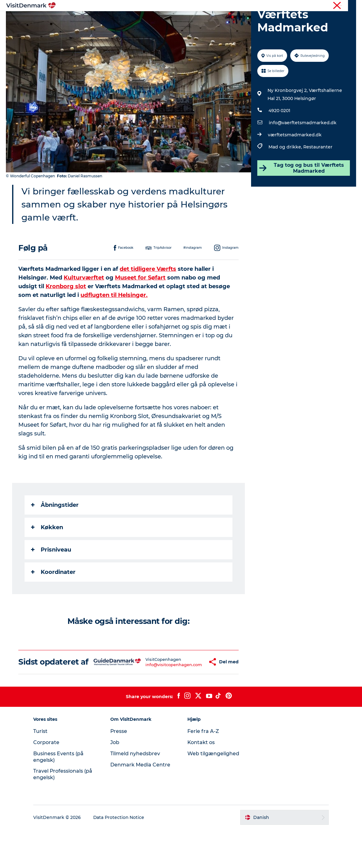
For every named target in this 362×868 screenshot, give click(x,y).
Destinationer (140, 20)
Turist (326, 6)
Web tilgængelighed (213, 792)
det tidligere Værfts (148, 298)
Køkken (47, 557)
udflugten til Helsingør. (115, 325)
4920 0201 (279, 140)
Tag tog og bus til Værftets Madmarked (302, 198)
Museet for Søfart (141, 307)
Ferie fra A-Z (203, 770)
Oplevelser (177, 20)
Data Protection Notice (120, 856)
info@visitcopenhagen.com (155, 698)
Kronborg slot (66, 316)
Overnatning (214, 20)
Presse (119, 770)
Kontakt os (201, 781)
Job (115, 781)
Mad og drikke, (286, 176)
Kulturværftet (84, 307)
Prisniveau (51, 579)
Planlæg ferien (255, 20)
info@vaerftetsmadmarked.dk (303, 152)
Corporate (347, 6)
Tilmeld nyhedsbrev (136, 792)
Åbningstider (55, 534)
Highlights (102, 20)
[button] (191, 696)
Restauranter (318, 176)
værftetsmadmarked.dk (295, 164)
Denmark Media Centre (141, 803)
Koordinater (54, 602)
